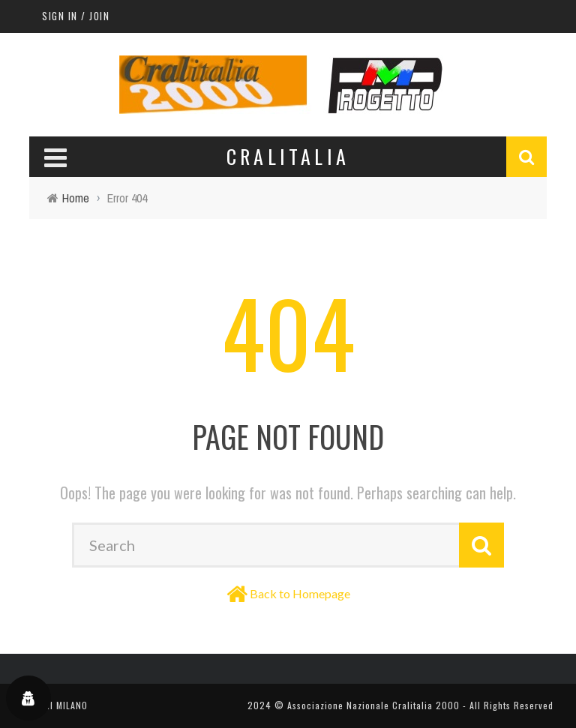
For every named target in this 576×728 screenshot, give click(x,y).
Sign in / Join (76, 16)
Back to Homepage (300, 593)
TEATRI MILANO (55, 705)
